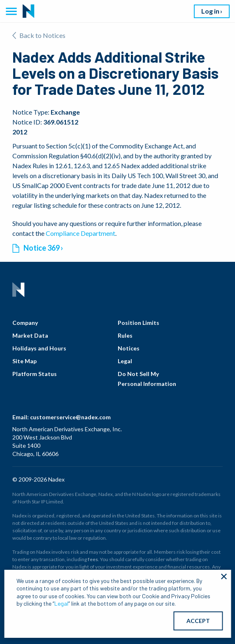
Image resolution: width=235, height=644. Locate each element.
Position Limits (138, 323)
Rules (125, 335)
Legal (125, 361)
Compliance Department (80, 233)
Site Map (24, 361)
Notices (129, 348)
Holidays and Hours (39, 348)
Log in (210, 11)
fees (93, 559)
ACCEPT (198, 621)
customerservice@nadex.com (70, 417)
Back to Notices (39, 35)
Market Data (30, 335)
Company (25, 323)
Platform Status (35, 374)
